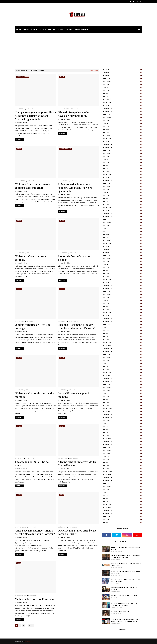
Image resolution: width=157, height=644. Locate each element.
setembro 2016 (122, 207)
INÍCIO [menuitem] (18, 30)
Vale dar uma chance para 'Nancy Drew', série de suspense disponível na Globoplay (125, 556)
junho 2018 (122, 270)
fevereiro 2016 (122, 186)
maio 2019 (122, 303)
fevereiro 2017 (122, 222)
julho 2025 (122, 501)
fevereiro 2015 (122, 153)
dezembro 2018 (122, 288)
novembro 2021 (122, 378)
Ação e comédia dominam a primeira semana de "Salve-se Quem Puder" (75, 188)
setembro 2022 (122, 408)
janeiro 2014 (122, 114)
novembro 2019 (122, 318)
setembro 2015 (122, 174)
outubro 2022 (122, 411)
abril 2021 (122, 363)
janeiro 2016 (122, 183)
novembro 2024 (122, 477)
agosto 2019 (122, 309)
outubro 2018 (122, 282)
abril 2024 (122, 456)
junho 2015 (122, 165)
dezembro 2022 (122, 417)
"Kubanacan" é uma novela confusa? (30, 258)
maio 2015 (122, 162)
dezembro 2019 (122, 321)
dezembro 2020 (122, 351)
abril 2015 (122, 159)
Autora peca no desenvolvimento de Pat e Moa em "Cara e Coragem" (35, 532)
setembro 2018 (122, 279)
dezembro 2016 (122, 216)
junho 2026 (122, 522)
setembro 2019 (122, 312)
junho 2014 (122, 129)
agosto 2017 (122, 240)
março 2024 (122, 453)
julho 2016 (122, 201)
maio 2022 (122, 396)
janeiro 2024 (122, 447)
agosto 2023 (122, 435)
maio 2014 (122, 126)
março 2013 (122, 84)
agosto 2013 (122, 99)
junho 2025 (122, 498)
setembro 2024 (122, 471)
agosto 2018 (122, 276)
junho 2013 (122, 93)
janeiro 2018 (122, 255)
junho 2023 (122, 429)
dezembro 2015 (122, 180)
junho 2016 (122, 198)
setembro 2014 (122, 138)
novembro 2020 (122, 348)
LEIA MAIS (19, 140)
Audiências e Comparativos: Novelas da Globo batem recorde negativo (126, 564)
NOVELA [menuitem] (43, 30)
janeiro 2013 (122, 78)
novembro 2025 (122, 510)
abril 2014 (122, 123)
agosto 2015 (122, 171)
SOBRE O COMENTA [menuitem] (82, 30)
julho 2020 (122, 336)
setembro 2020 (122, 342)
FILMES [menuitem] (60, 30)
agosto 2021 (122, 369)
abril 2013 (122, 87)
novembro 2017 (122, 249)
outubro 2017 (122, 246)
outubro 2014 (122, 141)
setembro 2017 (122, 243)
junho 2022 (122, 399)
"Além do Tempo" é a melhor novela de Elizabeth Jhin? (74, 114)
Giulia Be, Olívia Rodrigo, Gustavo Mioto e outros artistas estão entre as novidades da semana (125, 620)
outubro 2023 (122, 438)
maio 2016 (122, 195)
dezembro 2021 (122, 381)
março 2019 (122, 297)
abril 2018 (122, 264)
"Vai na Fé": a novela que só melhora (73, 395)
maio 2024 (122, 459)
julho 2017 (122, 237)
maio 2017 (122, 231)
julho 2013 (122, 96)
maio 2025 (122, 495)
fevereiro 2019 (122, 294)
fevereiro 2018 (122, 258)
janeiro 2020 (122, 324)
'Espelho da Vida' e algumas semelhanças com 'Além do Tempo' (126, 548)
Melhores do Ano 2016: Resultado (34, 599)
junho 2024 (122, 462)
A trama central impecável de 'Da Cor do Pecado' (77, 464)
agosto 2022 (122, 405)
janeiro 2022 (122, 384)
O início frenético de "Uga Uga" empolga (33, 326)
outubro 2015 (122, 177)
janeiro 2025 (122, 483)
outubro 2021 (122, 375)
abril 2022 (122, 393)
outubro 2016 (122, 210)
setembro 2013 (122, 102)
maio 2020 (122, 330)
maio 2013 (122, 90)
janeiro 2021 (122, 354)
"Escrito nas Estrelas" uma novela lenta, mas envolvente (124, 588)
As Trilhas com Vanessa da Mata (120, 611)
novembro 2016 (122, 213)
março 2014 (122, 120)
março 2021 (122, 360)
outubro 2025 (122, 507)
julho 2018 (122, 273)
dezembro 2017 (122, 252)
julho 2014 (122, 132)
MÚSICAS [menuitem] (52, 30)
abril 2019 (122, 300)
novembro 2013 (122, 108)
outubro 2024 (122, 474)
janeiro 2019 (122, 291)
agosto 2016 (122, 204)
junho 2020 (122, 333)
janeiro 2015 (122, 150)
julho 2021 (122, 366)
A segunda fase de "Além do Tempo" (74, 258)
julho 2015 (122, 168)
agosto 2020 (122, 339)
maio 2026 (122, 519)
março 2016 (122, 189)
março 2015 (122, 156)
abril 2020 (122, 327)
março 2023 (122, 420)
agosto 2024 (122, 468)
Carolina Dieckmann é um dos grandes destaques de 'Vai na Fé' (76, 326)
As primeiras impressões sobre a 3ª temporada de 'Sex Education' (126, 572)
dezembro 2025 (122, 513)
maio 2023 (122, 426)
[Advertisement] (78, 51)
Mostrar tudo (94, 70)
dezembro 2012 (122, 75)
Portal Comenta (29, 641)
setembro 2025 (122, 504)
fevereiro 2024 (122, 450)
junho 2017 (122, 234)
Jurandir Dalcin (22, 123)
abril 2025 (122, 492)
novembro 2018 (122, 285)
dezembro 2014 (122, 147)
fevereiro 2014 (122, 117)
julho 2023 (122, 432)
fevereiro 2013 (122, 81)
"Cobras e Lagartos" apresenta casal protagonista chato (32, 186)
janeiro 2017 (122, 219)
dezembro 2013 (122, 111)
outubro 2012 (122, 69)
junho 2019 (122, 306)
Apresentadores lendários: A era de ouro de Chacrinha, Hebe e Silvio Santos (124, 604)
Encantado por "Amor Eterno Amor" (32, 464)
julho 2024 (122, 465)
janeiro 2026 (122, 516)
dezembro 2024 (122, 480)
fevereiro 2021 (122, 357)
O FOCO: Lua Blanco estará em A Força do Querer (77, 532)
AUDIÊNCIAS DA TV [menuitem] (30, 30)
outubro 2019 (122, 315)
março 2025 (122, 489)
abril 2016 (122, 192)
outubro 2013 (122, 105)
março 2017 (122, 225)
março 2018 (122, 261)
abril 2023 (122, 423)
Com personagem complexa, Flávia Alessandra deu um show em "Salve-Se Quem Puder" (35, 116)
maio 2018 (122, 267)
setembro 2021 (122, 372)
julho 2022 (122, 402)
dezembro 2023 (122, 444)
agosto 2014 (122, 135)
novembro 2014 (122, 144)
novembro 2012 (122, 72)
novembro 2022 (122, 414)
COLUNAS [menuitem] (69, 30)
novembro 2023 (122, 441)
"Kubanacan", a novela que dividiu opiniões (34, 395)
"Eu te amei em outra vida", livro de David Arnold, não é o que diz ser (125, 580)
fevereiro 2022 (122, 387)
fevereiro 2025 (122, 486)
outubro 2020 (122, 345)
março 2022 (122, 390)
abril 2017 (122, 228)
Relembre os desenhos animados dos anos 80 (124, 595)
